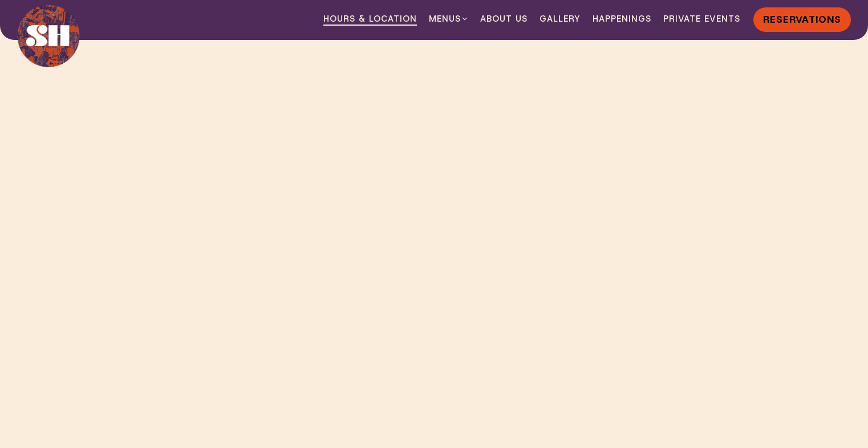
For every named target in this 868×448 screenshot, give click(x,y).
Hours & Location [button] (370, 19)
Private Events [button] (702, 19)
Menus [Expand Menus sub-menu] (449, 19)
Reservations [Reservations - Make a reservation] (802, 19)
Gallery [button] (560, 19)
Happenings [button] (622, 19)
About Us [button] (504, 19)
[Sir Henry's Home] (48, 36)
